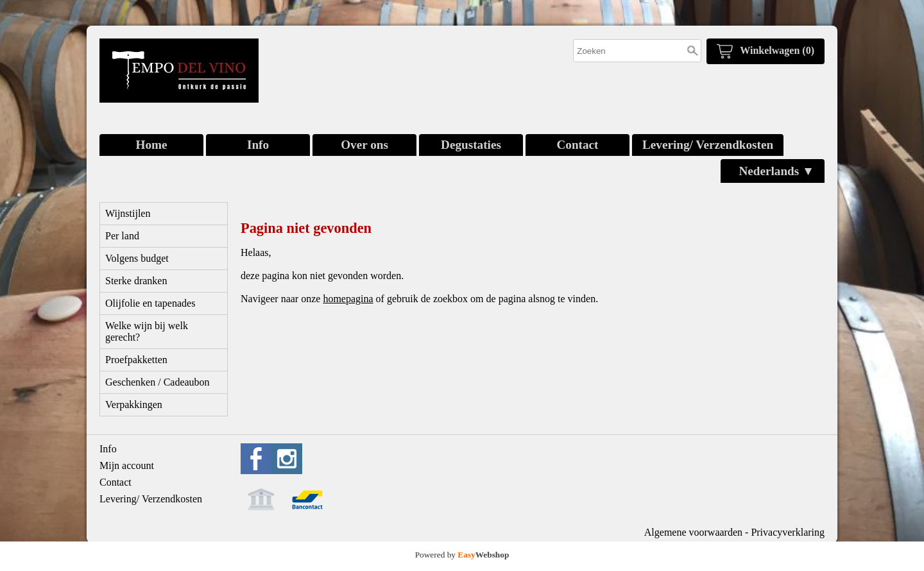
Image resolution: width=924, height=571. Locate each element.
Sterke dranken (136, 281)
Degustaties (471, 145)
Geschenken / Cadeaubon (158, 382)
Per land (122, 236)
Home (151, 145)
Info (258, 145)
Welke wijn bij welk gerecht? (147, 331)
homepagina (348, 299)
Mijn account (127, 465)
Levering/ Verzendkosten (708, 145)
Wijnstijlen (128, 213)
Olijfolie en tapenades (150, 303)
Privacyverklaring (788, 532)
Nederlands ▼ (776, 171)
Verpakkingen (134, 405)
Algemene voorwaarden (693, 532)
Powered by (462, 555)
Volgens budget (137, 258)
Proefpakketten (136, 360)
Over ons (364, 145)
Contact (577, 145)
